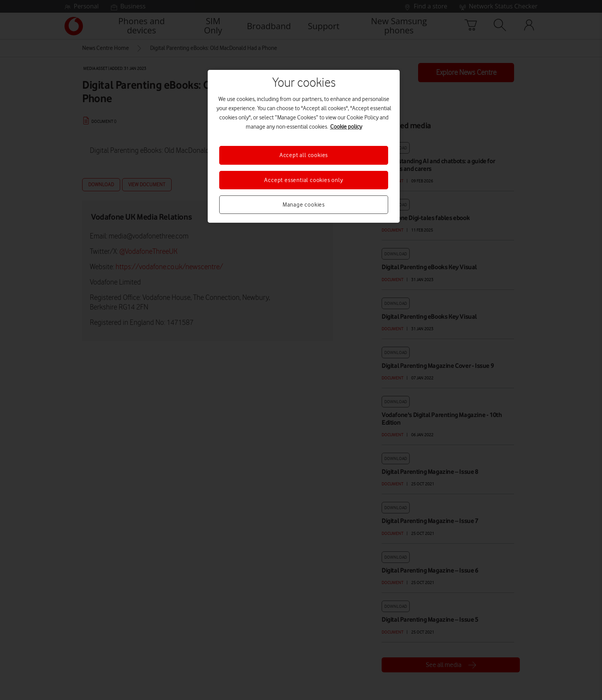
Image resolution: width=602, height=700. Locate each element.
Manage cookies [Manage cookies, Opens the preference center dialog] (304, 205)
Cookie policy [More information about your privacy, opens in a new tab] (346, 127)
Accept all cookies (304, 155)
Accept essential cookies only (303, 180)
